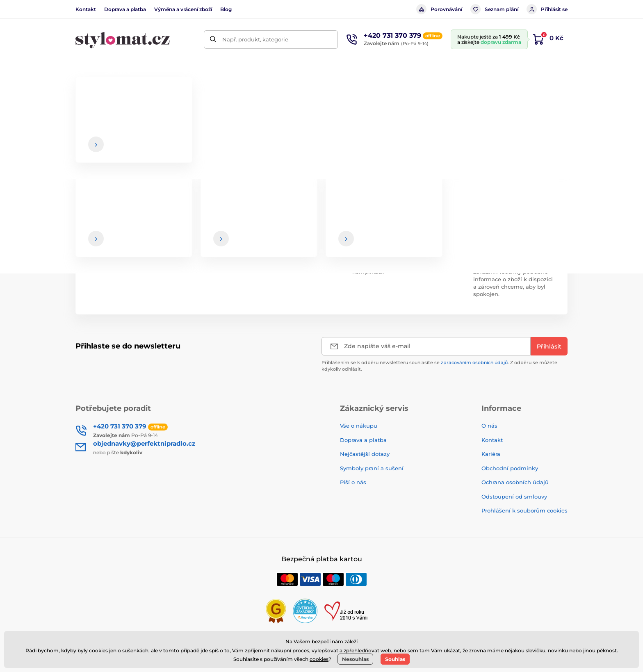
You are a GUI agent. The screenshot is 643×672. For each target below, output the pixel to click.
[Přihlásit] (549, 346)
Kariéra (491, 454)
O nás (489, 426)
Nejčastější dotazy (365, 454)
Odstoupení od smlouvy (514, 497)
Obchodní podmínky (510, 468)
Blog (226, 9)
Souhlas (395, 659)
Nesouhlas (355, 659)
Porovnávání (439, 9)
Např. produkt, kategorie (255, 39)
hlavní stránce (340, 164)
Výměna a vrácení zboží (183, 9)
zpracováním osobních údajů (474, 362)
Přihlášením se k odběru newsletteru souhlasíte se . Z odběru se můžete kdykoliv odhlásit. (439, 366)
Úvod (82, 97)
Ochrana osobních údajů (515, 482)
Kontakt (86, 9)
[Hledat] (213, 40)
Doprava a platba (125, 9)
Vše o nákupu (359, 426)
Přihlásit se (547, 9)
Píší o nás (353, 482)
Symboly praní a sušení (372, 468)
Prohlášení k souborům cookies (524, 510)
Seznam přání (494, 9)
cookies (319, 659)
